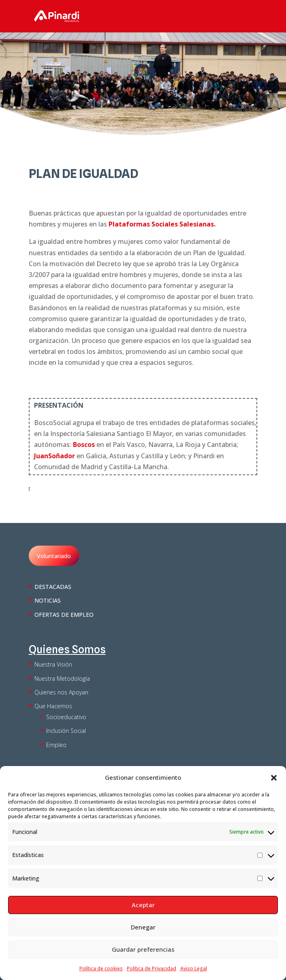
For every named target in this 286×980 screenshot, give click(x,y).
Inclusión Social (66, 731)
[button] (274, 778)
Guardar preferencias (143, 949)
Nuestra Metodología (62, 678)
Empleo (56, 745)
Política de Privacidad (152, 968)
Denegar (143, 927)
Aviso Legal (194, 968)
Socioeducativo (66, 717)
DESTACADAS (53, 587)
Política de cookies (101, 968)
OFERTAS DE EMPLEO (64, 615)
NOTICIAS (48, 600)
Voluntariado (54, 556)
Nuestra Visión (53, 664)
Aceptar (143, 905)
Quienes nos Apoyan (61, 692)
